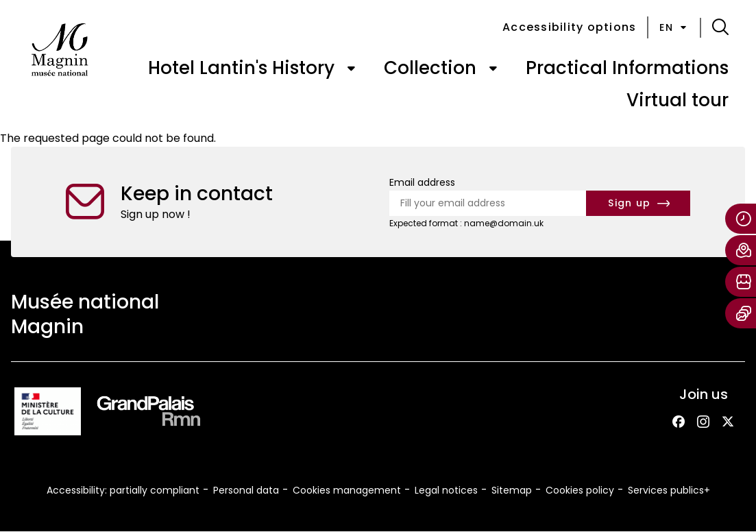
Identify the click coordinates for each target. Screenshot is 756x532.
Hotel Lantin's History (241, 68)
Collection (430, 68)
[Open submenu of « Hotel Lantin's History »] (351, 69)
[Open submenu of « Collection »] (493, 69)
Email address (422, 182)
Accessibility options (569, 27)
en (674, 27)
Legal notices (446, 490)
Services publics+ (669, 490)
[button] (720, 27)
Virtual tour (678, 100)
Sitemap (512, 490)
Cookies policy (580, 490)
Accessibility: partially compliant (123, 490)
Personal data (246, 490)
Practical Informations (627, 68)
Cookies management (347, 490)
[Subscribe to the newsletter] (638, 203)
